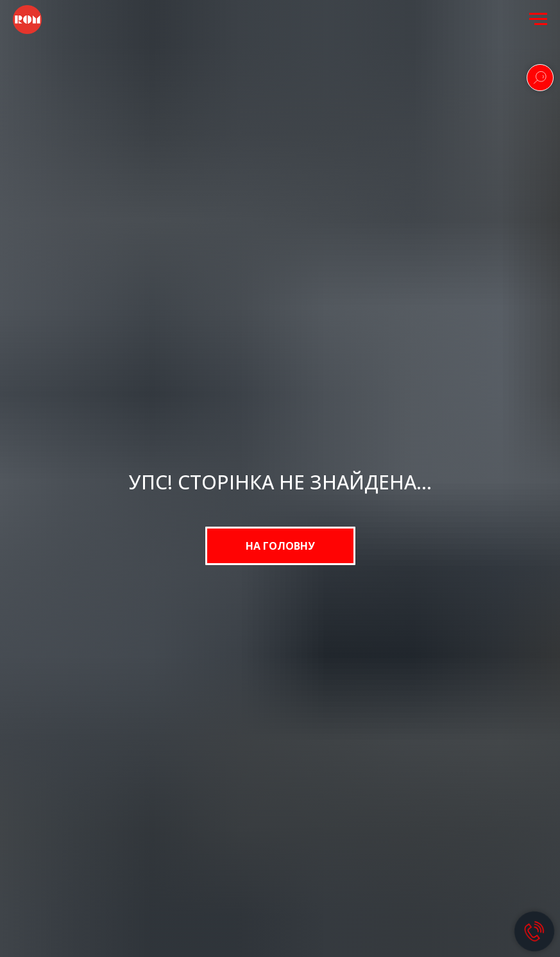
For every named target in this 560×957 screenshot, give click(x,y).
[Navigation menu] (538, 19)
